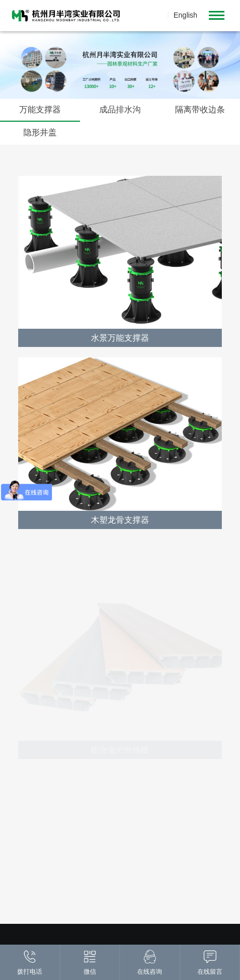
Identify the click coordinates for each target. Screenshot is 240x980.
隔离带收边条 (200, 110)
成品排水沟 (120, 110)
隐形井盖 (40, 133)
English (185, 15)
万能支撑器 (40, 110)
